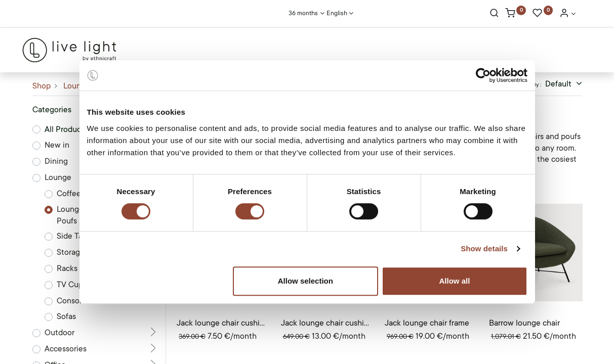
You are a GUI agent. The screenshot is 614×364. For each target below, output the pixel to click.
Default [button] (559, 84)
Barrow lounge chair (524, 323)
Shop (42, 86)
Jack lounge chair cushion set (222, 323)
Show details (484, 248)
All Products (66, 129)
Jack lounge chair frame (427, 323)
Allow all (455, 281)
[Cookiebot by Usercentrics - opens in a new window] (483, 75)
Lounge (77, 86)
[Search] (494, 14)
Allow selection (305, 281)
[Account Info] (567, 14)
